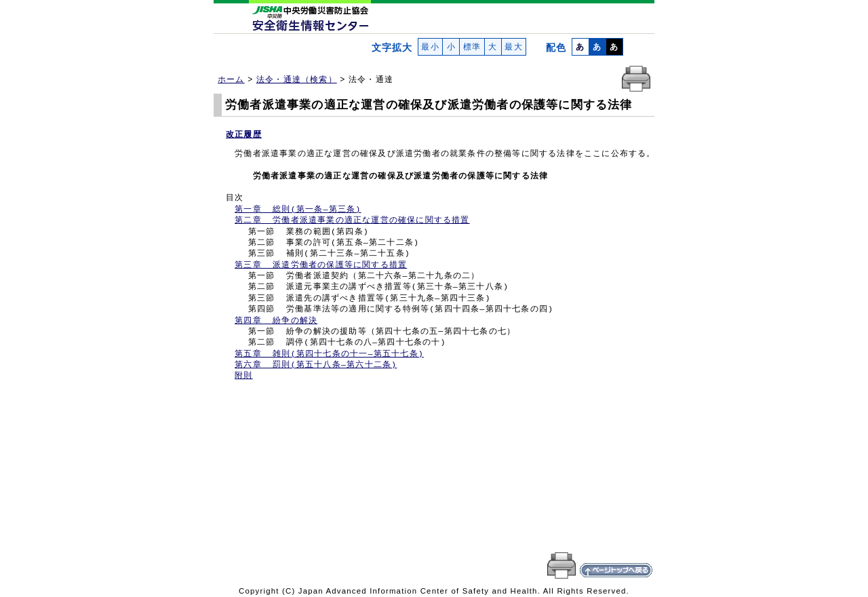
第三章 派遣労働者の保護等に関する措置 (321, 265)
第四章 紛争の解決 (276, 321)
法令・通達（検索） (297, 79)
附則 (243, 376)
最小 (430, 47)
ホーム (231, 79)
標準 (472, 47)
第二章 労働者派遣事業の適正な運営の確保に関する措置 (352, 220)
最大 (514, 47)
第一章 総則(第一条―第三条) (298, 210)
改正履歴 (244, 134)
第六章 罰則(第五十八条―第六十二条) (316, 365)
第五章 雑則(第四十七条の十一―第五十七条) (329, 354)
